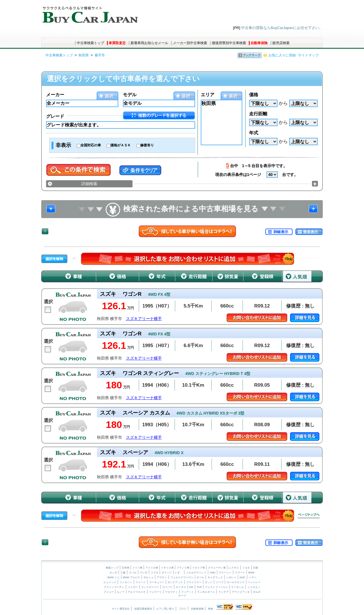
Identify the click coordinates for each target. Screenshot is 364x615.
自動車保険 (259, 43)
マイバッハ (225, 573)
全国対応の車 (91, 145)
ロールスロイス (236, 582)
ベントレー (254, 582)
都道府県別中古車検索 (229, 43)
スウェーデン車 (217, 568)
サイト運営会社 (121, 609)
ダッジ (209, 582)
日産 (256, 568)
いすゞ (179, 573)
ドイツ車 (138, 568)
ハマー (253, 577)
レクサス (234, 568)
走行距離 (258, 114)
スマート (240, 573)
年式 (254, 133)
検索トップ (112, 568)
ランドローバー (150, 587)
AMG (213, 573)
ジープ (220, 582)
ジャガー (133, 587)
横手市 (100, 55)
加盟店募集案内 (143, 609)
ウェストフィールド (217, 587)
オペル (200, 577)
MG (191, 587)
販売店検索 (281, 43)
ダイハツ (167, 573)
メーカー (55, 95)
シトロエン (254, 587)
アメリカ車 (152, 568)
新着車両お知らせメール (149, 43)
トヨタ (246, 568)
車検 (210, 609)
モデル (130, 95)
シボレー (231, 577)
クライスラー (194, 582)
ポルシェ (148, 577)
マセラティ (171, 592)
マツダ (143, 573)
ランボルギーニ (206, 592)
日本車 (126, 568)
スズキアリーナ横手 (144, 319)
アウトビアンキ (241, 592)
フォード (140, 582)
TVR (199, 587)
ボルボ (257, 592)
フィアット (188, 592)
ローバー (167, 587)
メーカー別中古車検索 (190, 43)
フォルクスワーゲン (182, 577)
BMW (251, 573)
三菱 (123, 573)
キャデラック (215, 577)
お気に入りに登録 (282, 55)
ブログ (182, 609)
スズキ (155, 573)
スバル (133, 573)
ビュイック (110, 582)
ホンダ (113, 573)
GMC (242, 577)
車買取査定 (117, 43)
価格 (254, 95)
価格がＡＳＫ (121, 145)
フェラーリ (155, 592)
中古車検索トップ (90, 43)
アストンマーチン (114, 587)
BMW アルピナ (132, 577)
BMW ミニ (114, 577)
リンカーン (126, 582)
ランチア (224, 592)
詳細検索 (89, 184)
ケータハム (238, 587)
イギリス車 (168, 568)
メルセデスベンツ (196, 573)
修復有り (147, 145)
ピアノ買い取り (165, 609)
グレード (55, 116)
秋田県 (84, 55)
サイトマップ (308, 55)
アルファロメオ (137, 592)
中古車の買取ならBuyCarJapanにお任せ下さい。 (282, 28)
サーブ (182, 596)
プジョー (109, 592)
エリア (208, 95)
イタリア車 (199, 568)
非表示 (63, 145)
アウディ (162, 577)
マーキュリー (157, 582)
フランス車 (183, 568)
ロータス (181, 587)
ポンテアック (175, 582)
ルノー (121, 592)
